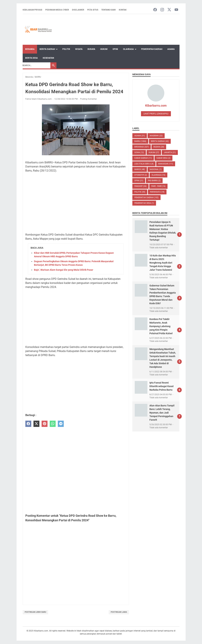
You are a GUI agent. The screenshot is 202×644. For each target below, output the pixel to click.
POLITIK (140, 192)
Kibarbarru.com (156, 105)
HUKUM (154, 152)
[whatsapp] (53, 424)
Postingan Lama (119, 612)
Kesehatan (48, 58)
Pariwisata (157, 192)
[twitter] (36, 424)
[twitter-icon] (169, 10)
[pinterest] (45, 424)
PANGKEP (140, 186)
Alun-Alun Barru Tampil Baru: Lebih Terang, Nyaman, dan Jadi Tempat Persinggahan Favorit (162, 413)
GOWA (139, 152)
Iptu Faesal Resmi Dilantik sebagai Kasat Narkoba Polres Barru (162, 386)
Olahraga (128, 49)
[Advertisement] (76, 201)
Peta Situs (93, 10)
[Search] (35, 65)
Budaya (91, 49)
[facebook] (28, 424)
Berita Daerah (47, 49)
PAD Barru (154, 181)
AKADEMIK (156, 136)
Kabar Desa (163, 158)
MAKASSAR (166, 164)
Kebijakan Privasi (32, 10)
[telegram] (61, 424)
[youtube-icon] (176, 10)
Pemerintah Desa (144, 203)
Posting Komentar (88, 99)
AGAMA (140, 136)
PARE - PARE (158, 186)
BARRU (140, 141)
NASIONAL (156, 169)
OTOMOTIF (141, 175)
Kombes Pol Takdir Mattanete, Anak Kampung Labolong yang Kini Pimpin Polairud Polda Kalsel (161, 326)
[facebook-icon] (155, 10)
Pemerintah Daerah (152, 49)
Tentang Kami (109, 10)
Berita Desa (31, 58)
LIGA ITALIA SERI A (144, 164)
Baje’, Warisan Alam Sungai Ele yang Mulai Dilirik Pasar (64, 270)
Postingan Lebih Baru (35, 612)
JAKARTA (170, 152)
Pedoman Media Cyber (57, 10)
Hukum (104, 49)
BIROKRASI (142, 147)
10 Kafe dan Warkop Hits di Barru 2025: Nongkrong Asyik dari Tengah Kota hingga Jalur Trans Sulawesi (163, 263)
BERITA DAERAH (160, 141)
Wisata (79, 49)
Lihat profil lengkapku (156, 114)
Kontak (123, 10)
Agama (171, 49)
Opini (115, 49)
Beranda (30, 49)
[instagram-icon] (162, 10)
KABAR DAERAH (143, 158)
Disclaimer (78, 10)
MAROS (140, 169)
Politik (66, 49)
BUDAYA (159, 147)
